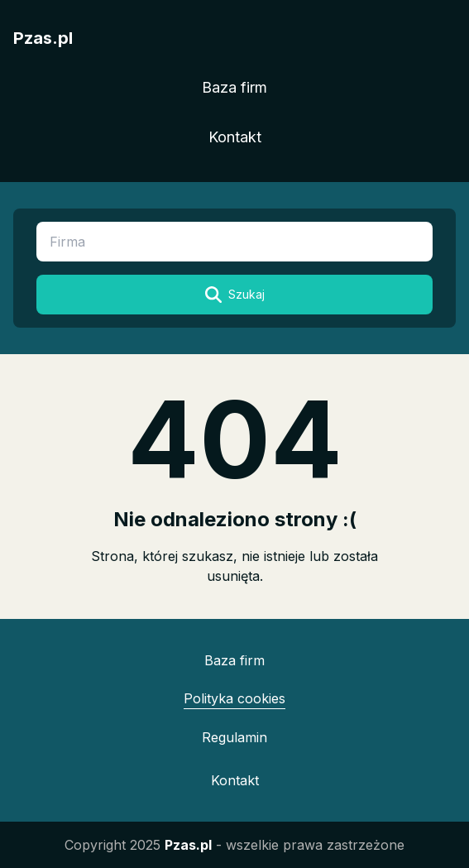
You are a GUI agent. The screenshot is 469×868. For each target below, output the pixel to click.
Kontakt (235, 137)
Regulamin (234, 737)
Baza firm (234, 87)
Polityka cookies (234, 698)
